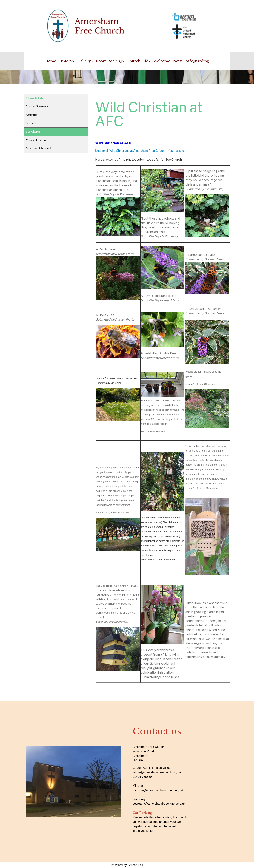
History (66, 61)
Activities (32, 115)
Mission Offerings (37, 140)
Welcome (162, 61)
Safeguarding (197, 61)
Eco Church (33, 132)
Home (51, 61)
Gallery (84, 61)
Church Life (137, 61)
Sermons (31, 123)
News (178, 61)
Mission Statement (37, 106)
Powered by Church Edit (127, 865)
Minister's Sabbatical (38, 148)
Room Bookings (110, 61)
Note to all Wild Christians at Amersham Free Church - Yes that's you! (141, 151)
